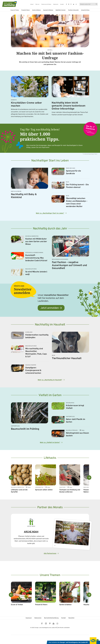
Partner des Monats (50, 507)
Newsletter (71, 618)
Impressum (29, 618)
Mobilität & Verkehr (61, 10)
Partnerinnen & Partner (46, 4)
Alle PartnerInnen (50, 554)
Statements (56, 4)
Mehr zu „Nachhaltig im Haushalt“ (50, 380)
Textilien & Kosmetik (73, 10)
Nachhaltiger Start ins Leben (50, 161)
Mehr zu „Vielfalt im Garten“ (50, 443)
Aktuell (32, 4)
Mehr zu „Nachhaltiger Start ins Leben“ (50, 213)
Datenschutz (38, 618)
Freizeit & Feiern (26, 10)
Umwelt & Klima (85, 10)
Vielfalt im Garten (50, 395)
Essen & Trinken (15, 10)
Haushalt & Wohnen (48, 10)
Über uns (37, 4)
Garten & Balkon (36, 10)
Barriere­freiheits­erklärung (51, 618)
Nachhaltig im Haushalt (50, 325)
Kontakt (62, 4)
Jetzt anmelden (50, 308)
